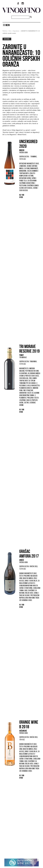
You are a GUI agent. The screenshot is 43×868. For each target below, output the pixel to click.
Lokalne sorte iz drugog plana (15, 803)
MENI (6, 25)
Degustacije (16, 31)
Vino (10, 31)
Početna (5, 31)
